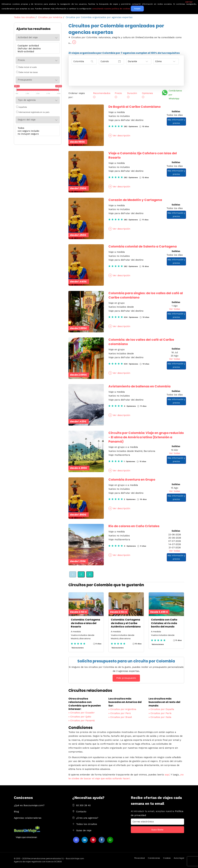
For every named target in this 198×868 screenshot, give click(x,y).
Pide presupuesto (126, 678)
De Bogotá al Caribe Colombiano (135, 107)
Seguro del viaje (27, 120)
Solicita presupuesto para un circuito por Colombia (126, 661)
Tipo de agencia (27, 100)
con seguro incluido (37, 131)
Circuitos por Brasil (120, 717)
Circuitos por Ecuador (82, 713)
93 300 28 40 (83, 805)
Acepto (137, 9)
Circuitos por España (161, 709)
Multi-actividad (37, 52)
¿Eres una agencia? (87, 818)
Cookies (167, 858)
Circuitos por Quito (80, 717)
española (22, 107)
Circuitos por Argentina (122, 709)
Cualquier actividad (37, 46)
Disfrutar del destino (37, 49)
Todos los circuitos (87, 824)
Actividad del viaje (28, 37)
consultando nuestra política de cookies (111, 9)
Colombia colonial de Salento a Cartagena (143, 246)
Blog (16, 812)
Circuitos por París (160, 713)
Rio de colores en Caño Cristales (134, 526)
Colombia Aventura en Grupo (132, 480)
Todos (37, 128)
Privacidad (140, 858)
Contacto (81, 812)
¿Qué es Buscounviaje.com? (29, 805)
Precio (21, 60)
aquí (167, 775)
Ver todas (175, 309)
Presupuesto (25, 80)
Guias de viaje (84, 830)
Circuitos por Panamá (82, 721)
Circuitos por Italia (160, 717)
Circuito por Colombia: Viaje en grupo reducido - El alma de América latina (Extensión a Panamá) (146, 437)
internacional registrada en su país (33, 112)
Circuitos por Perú (120, 713)
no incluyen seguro (37, 134)
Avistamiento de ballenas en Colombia (139, 386)
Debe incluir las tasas (27, 72)
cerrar (189, 2)
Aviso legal (179, 858)
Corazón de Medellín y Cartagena (135, 200)
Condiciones (154, 858)
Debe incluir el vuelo (26, 67)
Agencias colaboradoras (28, 818)
